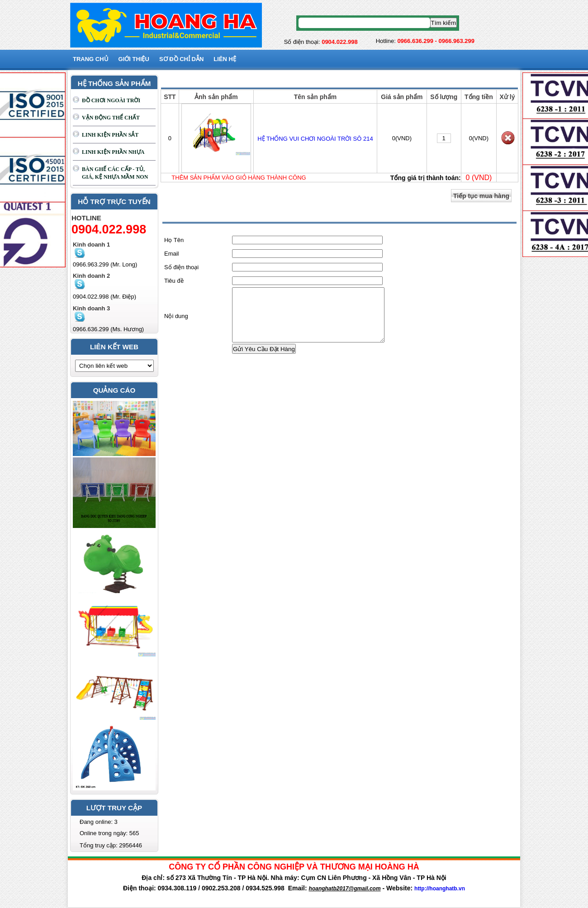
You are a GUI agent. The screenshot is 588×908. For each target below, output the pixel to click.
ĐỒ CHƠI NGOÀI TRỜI (111, 100)
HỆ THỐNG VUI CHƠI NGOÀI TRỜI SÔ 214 (315, 139)
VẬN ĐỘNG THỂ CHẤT (111, 118)
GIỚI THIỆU (134, 59)
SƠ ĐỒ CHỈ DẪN (181, 59)
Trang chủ (91, 59)
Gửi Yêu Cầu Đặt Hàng (264, 360)
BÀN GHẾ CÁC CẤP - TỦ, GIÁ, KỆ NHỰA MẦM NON (115, 173)
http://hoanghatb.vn (440, 889)
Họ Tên (174, 240)
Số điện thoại (181, 267)
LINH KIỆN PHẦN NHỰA (113, 152)
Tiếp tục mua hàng (481, 196)
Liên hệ (225, 59)
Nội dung (176, 321)
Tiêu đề (174, 281)
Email (172, 254)
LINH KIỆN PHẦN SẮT (110, 135)
